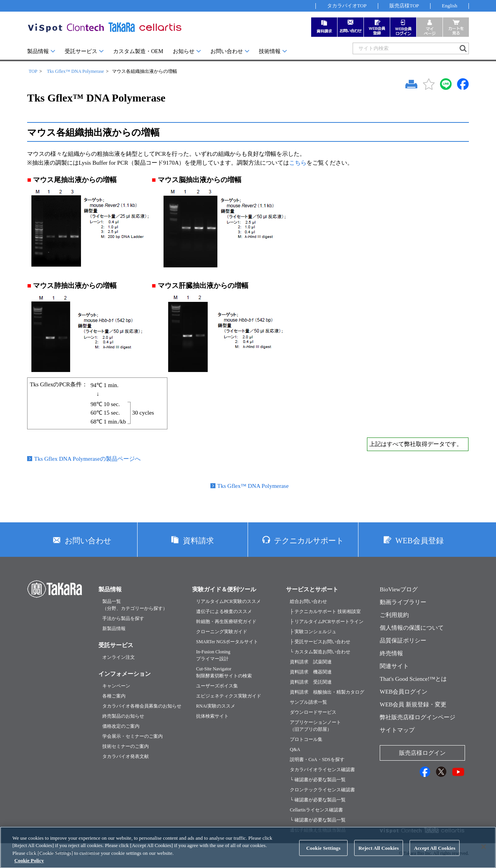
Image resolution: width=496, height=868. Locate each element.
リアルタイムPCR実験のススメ (228, 601)
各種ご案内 (114, 696)
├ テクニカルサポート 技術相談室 (325, 611)
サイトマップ (397, 730)
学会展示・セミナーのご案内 (133, 736)
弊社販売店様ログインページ (418, 717)
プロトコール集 (306, 739)
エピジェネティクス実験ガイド (229, 696)
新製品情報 (114, 629)
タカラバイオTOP (347, 6)
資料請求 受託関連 (311, 682)
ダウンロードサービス (313, 712)
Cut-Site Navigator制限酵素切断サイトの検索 (224, 672)
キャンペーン (116, 686)
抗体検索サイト (212, 716)
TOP (33, 71)
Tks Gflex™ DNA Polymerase (75, 71)
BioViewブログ (399, 589)
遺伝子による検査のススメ (224, 611)
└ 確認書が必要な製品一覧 (318, 780)
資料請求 (198, 541)
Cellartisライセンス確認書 (316, 810)
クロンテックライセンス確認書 (322, 790)
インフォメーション (125, 674)
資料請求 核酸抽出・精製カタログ (327, 692)
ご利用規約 (394, 615)
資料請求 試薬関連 (311, 662)
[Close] (484, 853)
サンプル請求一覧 (308, 702)
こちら (298, 163)
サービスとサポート (312, 589)
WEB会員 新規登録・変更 (413, 704)
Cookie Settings (323, 854)
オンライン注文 (119, 657)
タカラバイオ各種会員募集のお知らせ (142, 706)
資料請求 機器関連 (311, 672)
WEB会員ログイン (404, 692)
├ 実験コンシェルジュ (313, 632)
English (449, 6)
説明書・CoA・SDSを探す (317, 759)
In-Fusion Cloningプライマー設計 (213, 655)
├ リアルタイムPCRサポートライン (327, 622)
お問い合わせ (227, 51)
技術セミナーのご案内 (126, 746)
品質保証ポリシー (403, 641)
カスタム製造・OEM (138, 51)
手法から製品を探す (123, 618)
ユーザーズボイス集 (217, 686)
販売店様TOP (404, 6)
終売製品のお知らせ (123, 716)
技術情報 (270, 51)
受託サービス (81, 51)
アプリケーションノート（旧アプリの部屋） (315, 726)
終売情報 (391, 653)
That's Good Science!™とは (413, 679)
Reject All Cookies (379, 854)
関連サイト (394, 666)
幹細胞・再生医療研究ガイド (226, 622)
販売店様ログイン (422, 753)
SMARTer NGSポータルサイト (227, 642)
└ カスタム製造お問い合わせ (320, 652)
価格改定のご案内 (121, 726)
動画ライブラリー (403, 602)
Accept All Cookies (435, 854)
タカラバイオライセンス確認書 (322, 770)
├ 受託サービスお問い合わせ (320, 642)
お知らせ (184, 51)
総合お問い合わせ (308, 601)
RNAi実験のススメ (216, 706)
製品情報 (38, 51)
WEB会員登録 (419, 541)
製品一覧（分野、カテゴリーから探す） (135, 605)
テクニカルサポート (309, 541)
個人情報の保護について (412, 628)
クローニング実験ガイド (222, 632)
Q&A (295, 749)
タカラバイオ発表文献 (126, 756)
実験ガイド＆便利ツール (224, 589)
